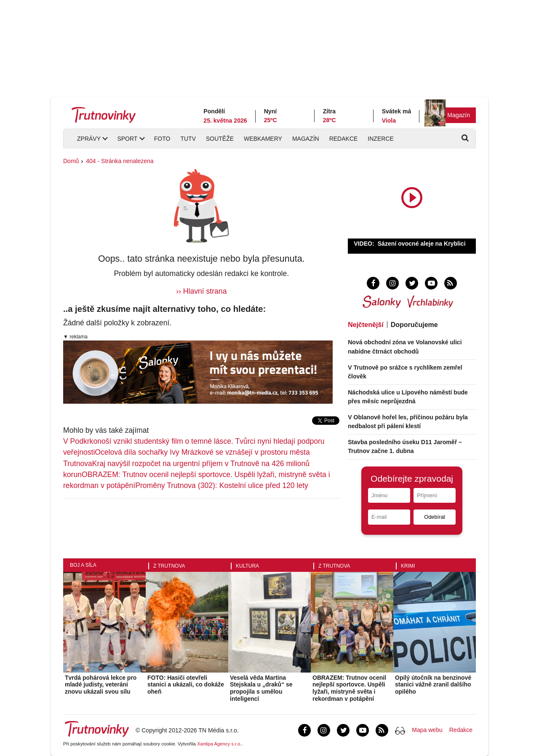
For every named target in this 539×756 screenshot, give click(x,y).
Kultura (247, 566)
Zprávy (89, 139)
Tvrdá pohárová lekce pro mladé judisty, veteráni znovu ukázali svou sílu (101, 685)
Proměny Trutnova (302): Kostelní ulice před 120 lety (222, 485)
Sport (127, 139)
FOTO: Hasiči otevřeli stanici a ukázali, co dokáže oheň (186, 685)
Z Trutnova (169, 566)
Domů (71, 161)
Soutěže (220, 139)
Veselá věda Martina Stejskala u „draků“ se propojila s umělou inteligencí (261, 688)
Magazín (459, 115)
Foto (162, 139)
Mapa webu (427, 730)
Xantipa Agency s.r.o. (219, 744)
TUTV (188, 139)
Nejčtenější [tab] (366, 325)
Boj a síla (83, 565)
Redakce (344, 139)
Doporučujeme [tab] (414, 325)
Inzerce (380, 139)
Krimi (408, 566)
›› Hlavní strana (201, 291)
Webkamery (263, 139)
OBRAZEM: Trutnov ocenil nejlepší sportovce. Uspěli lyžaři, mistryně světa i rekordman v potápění (349, 688)
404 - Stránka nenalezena (120, 161)
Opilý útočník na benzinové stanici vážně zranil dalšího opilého (433, 685)
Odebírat (435, 517)
